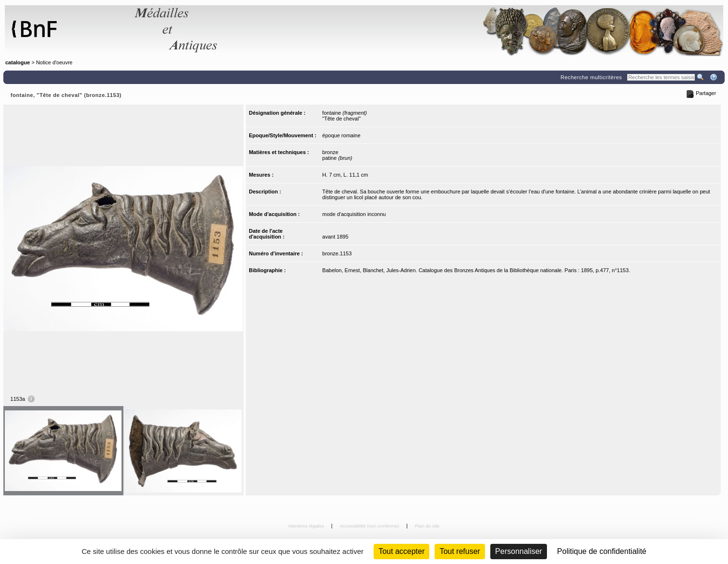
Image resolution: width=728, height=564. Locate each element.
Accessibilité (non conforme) (370, 526)
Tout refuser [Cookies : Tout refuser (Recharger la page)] (460, 551)
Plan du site (427, 526)
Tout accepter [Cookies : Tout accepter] (401, 551)
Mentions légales (307, 526)
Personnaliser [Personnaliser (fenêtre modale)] (519, 551)
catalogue (18, 62)
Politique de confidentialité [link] (602, 551)
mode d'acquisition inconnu (354, 214)
